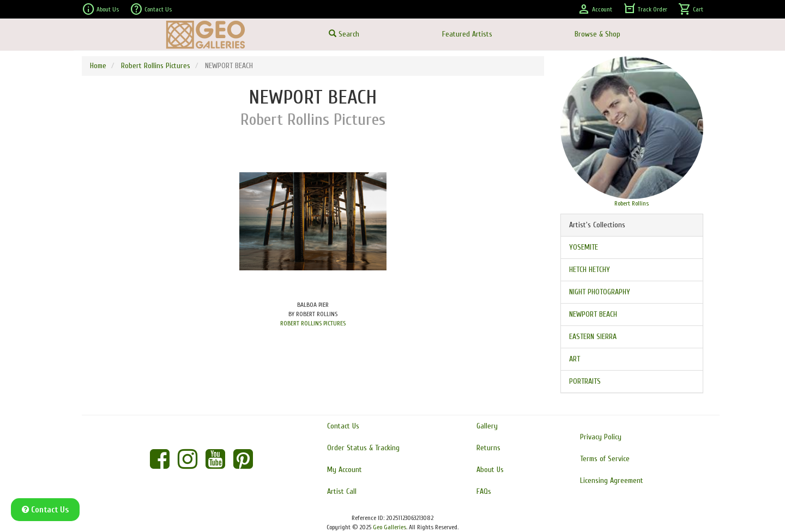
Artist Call (342, 491)
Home (98, 66)
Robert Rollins (632, 203)
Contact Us (151, 9)
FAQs (484, 491)
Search (344, 34)
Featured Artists (467, 34)
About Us (100, 9)
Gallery (487, 426)
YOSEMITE (584, 247)
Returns (488, 448)
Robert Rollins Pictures (156, 66)
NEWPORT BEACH (593, 314)
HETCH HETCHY (590, 270)
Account (595, 9)
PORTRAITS (585, 381)
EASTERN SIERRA (593, 337)
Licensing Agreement (612, 480)
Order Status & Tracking (363, 448)
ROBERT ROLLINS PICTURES (313, 323)
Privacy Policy (601, 437)
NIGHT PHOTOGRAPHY (600, 292)
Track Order (645, 9)
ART (575, 359)
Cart (691, 9)
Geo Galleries (390, 527)
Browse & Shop (597, 34)
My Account (345, 470)
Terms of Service (605, 459)
